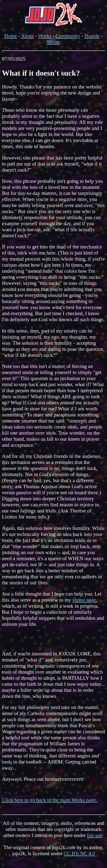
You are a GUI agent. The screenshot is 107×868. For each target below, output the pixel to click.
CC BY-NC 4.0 (79, 853)
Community (68, 36)
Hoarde (92, 36)
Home (11, 36)
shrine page (84, 600)
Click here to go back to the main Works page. (50, 800)
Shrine (53, 42)
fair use (95, 835)
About (27, 36)
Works (45, 36)
